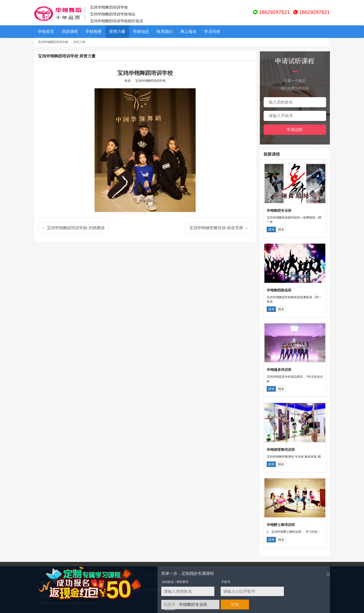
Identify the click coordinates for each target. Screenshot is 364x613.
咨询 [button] (271, 229)
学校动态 (141, 31)
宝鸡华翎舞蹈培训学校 (53, 42)
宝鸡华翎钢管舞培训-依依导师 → (219, 228)
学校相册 (94, 31)
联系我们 (165, 31)
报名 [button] (281, 229)
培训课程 (70, 31)
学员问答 (212, 31)
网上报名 (189, 31)
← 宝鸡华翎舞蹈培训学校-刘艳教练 (73, 228)
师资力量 (117, 31)
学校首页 (46, 31)
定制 (235, 605)
